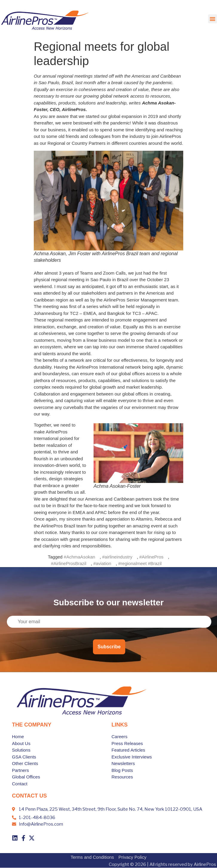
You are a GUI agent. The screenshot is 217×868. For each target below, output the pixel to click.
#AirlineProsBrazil (68, 563)
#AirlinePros (151, 557)
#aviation (102, 563)
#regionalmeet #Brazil (140, 563)
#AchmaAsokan (79, 557)
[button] (213, 19)
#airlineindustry (117, 557)
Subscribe (109, 647)
